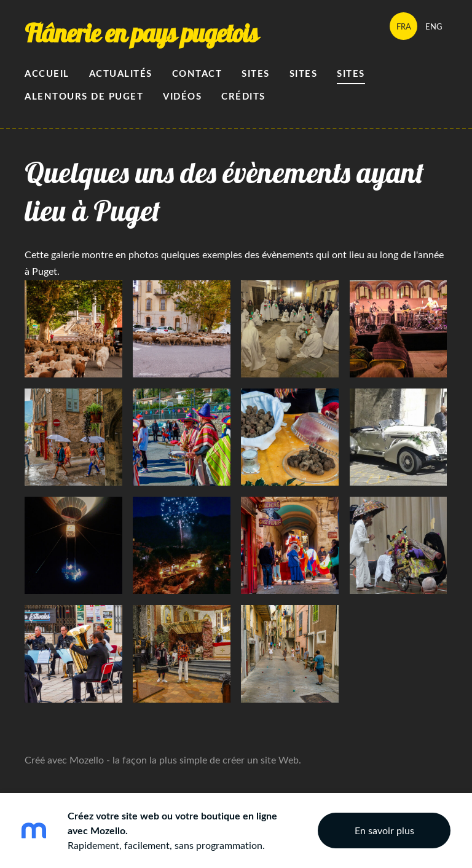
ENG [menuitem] (434, 26)
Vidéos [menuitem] (182, 96)
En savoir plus (384, 831)
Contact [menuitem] (197, 73)
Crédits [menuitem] (243, 96)
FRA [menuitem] (404, 26)
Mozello (87, 760)
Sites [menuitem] (256, 73)
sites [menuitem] (351, 73)
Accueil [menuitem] (47, 73)
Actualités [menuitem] (121, 73)
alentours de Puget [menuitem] (84, 96)
